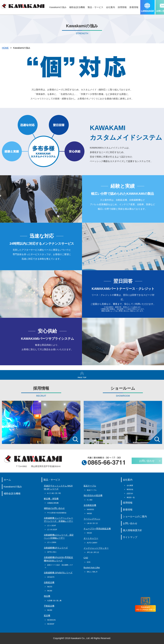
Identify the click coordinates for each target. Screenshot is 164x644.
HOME (5, 48)
